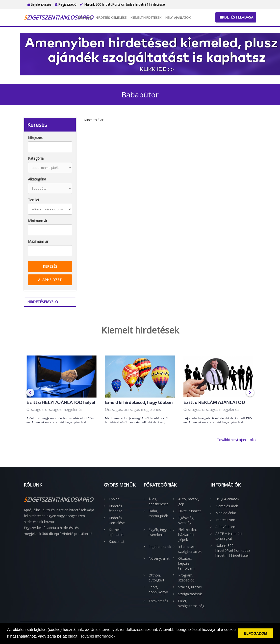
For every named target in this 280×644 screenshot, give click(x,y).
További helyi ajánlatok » (237, 440)
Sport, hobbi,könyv (158, 589)
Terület (34, 200)
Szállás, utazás (190, 587)
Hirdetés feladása (236, 17)
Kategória (36, 158)
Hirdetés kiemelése (111, 18)
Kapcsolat (117, 542)
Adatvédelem (226, 527)
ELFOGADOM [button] (255, 633)
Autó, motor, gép (189, 501)
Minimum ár (38, 221)
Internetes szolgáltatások (190, 549)
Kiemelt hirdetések (146, 18)
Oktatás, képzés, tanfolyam (186, 563)
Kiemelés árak (227, 506)
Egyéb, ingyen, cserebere (160, 532)
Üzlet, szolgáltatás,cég (191, 603)
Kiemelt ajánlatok (116, 532)
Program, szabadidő (186, 578)
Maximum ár (38, 241)
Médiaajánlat (226, 513)
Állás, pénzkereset (158, 501)
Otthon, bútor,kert (156, 578)
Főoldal (85, 18)
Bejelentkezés (39, 4)
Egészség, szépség (186, 520)
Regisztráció (66, 4)
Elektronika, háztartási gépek (188, 535)
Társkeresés (158, 601)
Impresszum (225, 520)
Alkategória (37, 179)
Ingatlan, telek (160, 546)
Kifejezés (35, 138)
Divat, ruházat (190, 511)
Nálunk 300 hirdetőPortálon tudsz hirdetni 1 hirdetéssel (123, 4)
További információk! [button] (99, 636)
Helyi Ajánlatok (178, 18)
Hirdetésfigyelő (43, 302)
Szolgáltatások (190, 594)
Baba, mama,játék (158, 513)
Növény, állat (159, 558)
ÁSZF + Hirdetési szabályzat (229, 536)
